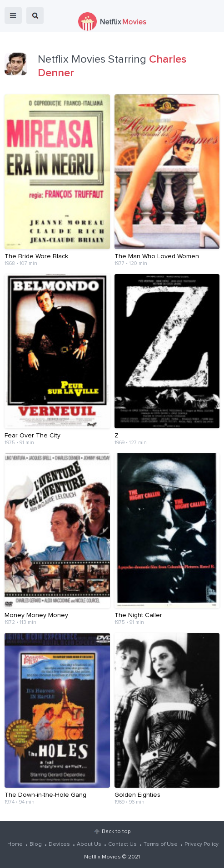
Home (15, 844)
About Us (89, 844)
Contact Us (122, 844)
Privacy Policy (202, 844)
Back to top (116, 832)
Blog (36, 844)
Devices (59, 844)
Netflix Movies (102, 857)
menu (13, 15)
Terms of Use (161, 844)
